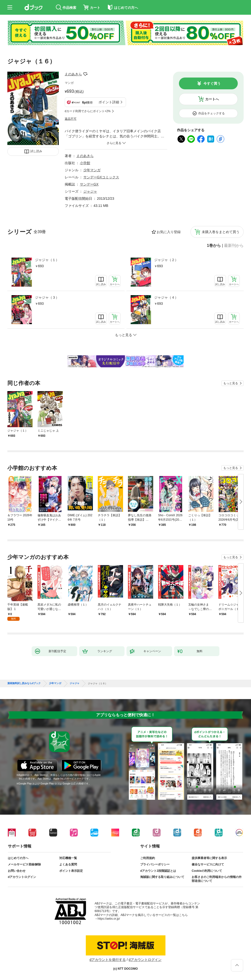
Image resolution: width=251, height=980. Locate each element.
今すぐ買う (212, 83)
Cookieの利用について (207, 871)
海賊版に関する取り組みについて (162, 877)
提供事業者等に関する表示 (209, 858)
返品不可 (71, 119)
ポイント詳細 (109, 102)
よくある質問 (68, 864)
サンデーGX (89, 184)
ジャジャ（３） (47, 297)
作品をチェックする (212, 113)
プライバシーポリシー (155, 864)
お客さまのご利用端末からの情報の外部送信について (217, 879)
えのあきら (73, 74)
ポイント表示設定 (71, 871)
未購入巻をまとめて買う (221, 232)
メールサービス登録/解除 (24, 864)
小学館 (85, 163)
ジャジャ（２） (166, 260)
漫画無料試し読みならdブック (24, 683)
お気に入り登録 (169, 232)
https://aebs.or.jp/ (109, 919)
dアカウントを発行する (108, 960)
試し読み (36, 151)
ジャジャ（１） (47, 260)
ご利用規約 (148, 858)
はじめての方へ (18, 858)
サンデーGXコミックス (101, 177)
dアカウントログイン (22, 877)
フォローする (85, 74)
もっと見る (231, 383)
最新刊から (234, 246)
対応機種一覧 (68, 858)
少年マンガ (92, 170)
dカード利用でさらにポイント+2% (88, 111)
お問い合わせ (17, 871)
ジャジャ (90, 191)
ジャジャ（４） (166, 297)
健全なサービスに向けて (208, 864)
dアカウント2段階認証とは (158, 871)
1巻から (214, 246)
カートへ (212, 99)
